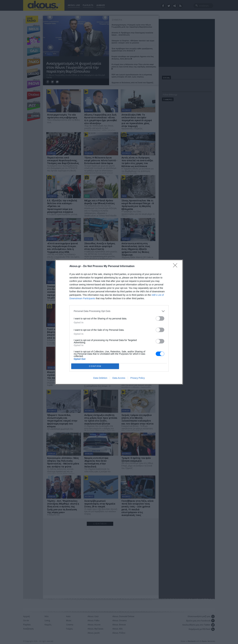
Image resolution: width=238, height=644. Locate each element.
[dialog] (119, 322)
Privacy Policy (138, 378)
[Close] (176, 266)
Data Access (119, 378)
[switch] (160, 318)
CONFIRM (95, 366)
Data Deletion (100, 378)
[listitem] (119, 311)
